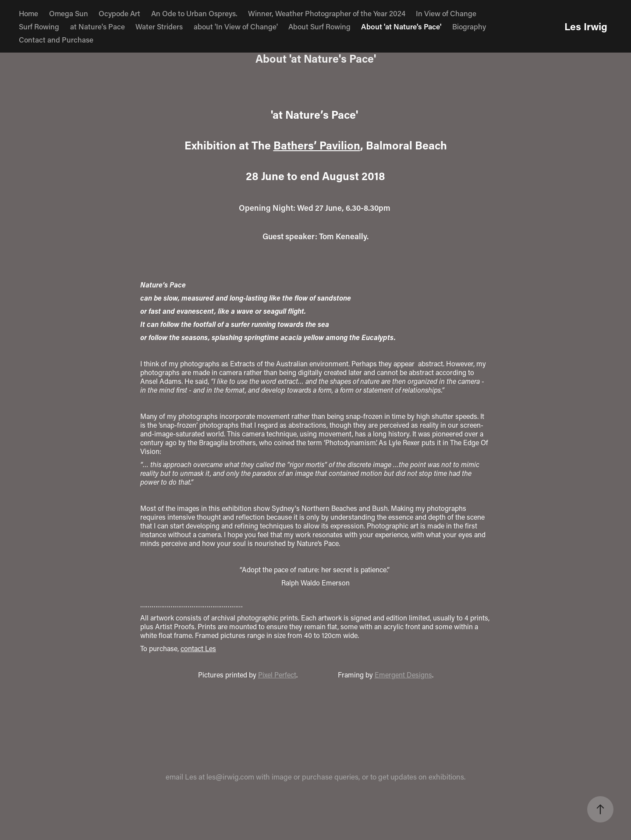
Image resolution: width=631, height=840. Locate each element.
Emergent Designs (403, 675)
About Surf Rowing (319, 26)
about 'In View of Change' (236, 26)
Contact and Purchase (56, 39)
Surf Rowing (39, 26)
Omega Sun (69, 13)
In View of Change (446, 13)
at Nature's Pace (97, 26)
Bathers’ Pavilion (317, 145)
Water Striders (159, 26)
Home (28, 13)
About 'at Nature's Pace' (401, 26)
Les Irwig (586, 26)
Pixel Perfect (277, 675)
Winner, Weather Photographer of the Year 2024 (327, 13)
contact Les (198, 648)
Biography (469, 26)
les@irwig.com (230, 776)
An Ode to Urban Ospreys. (194, 13)
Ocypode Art (119, 13)
